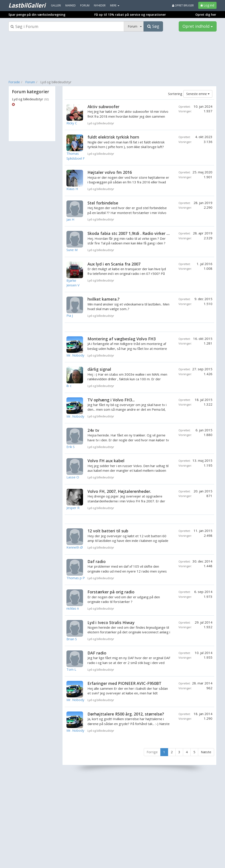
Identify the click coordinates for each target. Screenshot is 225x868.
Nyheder (100, 5)
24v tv (93, 430)
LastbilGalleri (27, 5)
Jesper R (73, 508)
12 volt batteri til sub (108, 531)
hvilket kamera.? (104, 299)
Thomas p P (76, 578)
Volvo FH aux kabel (106, 461)
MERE (115, 5)
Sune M (72, 250)
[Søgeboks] (66, 26)
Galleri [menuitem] (56, 5)
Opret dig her (206, 15)
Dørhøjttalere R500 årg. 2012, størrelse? (126, 714)
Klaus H (72, 189)
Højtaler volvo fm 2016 (110, 172)
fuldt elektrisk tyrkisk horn (113, 137)
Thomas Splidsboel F (76, 156)
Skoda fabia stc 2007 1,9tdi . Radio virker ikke (131, 233)
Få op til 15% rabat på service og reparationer (130, 15)
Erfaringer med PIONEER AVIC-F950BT (124, 683)
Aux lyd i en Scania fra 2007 (114, 264)
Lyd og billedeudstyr (30, 99)
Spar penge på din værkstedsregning (37, 15)
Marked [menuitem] (71, 5)
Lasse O (73, 477)
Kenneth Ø (75, 547)
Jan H (70, 219)
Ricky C (72, 123)
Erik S (71, 447)
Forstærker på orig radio (111, 592)
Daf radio (97, 561)
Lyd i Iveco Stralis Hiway (111, 622)
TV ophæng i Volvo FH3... (111, 400)
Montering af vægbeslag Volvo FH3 (122, 339)
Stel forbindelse (103, 203)
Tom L (71, 669)
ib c (69, 386)
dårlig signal (99, 369)
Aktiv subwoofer (103, 107)
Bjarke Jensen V (73, 283)
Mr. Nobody (75, 355)
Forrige (152, 752)
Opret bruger (183, 5)
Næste (206, 752)
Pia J (70, 315)
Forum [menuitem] (85, 5)
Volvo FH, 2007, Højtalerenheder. (119, 491)
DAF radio (97, 653)
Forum (30, 82)
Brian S (72, 639)
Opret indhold (198, 26)
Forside (14, 82)
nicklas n (73, 608)
